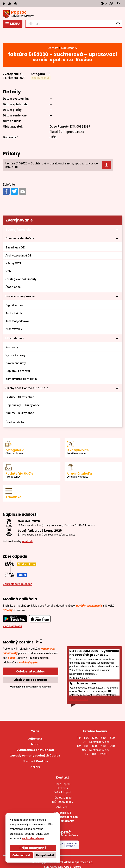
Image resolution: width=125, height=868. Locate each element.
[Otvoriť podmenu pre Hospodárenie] (117, 326)
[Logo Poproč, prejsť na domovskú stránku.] (62, 14)
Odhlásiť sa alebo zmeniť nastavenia (31, 674)
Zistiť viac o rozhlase (31, 667)
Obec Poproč (73, 854)
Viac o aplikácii (12, 614)
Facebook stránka (63, 808)
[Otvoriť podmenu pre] (117, 226)
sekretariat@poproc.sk (63, 804)
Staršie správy (79, 687)
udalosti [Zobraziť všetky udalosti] (27, 529)
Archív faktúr (41, 65)
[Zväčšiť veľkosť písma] (111, 4)
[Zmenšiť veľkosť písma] (106, 4)
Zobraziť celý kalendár (17, 571)
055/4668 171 (62, 800)
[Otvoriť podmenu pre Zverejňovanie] (117, 217)
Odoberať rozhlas (31, 659)
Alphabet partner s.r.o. (79, 849)
